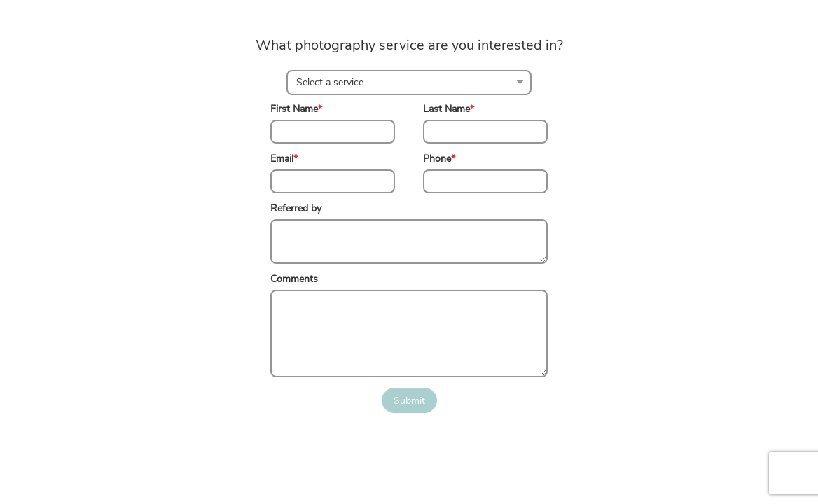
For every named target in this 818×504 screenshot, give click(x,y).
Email (284, 159)
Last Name (449, 109)
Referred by (296, 208)
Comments (294, 279)
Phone (439, 159)
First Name (296, 109)
